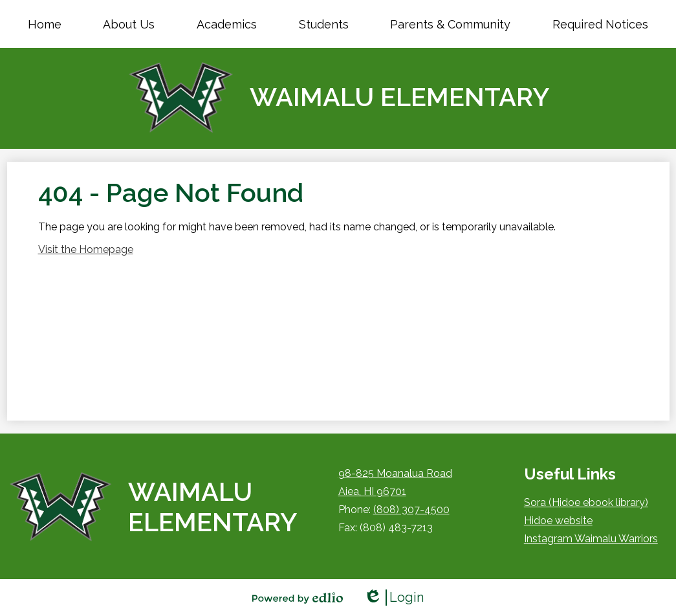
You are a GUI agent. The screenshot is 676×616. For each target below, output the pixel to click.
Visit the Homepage (86, 249)
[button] (129, 24)
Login (394, 598)
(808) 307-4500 (411, 510)
